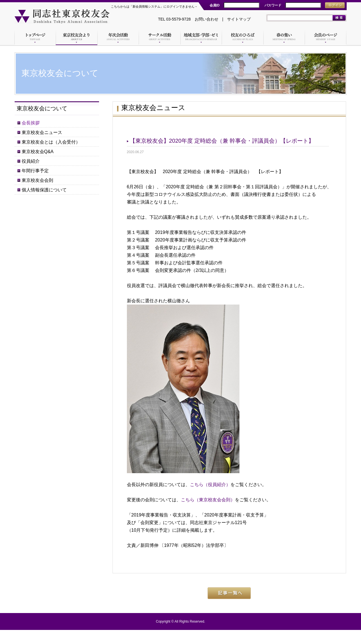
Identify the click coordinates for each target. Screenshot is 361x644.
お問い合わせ (207, 19)
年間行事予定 (35, 171)
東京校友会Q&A (38, 152)
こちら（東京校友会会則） (208, 500)
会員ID (215, 5)
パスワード (273, 5)
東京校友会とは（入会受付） (51, 142)
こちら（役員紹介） (210, 485)
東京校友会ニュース (42, 132)
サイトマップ (239, 19)
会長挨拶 (31, 123)
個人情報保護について (44, 190)
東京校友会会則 (37, 180)
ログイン (335, 5)
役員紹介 (31, 161)
